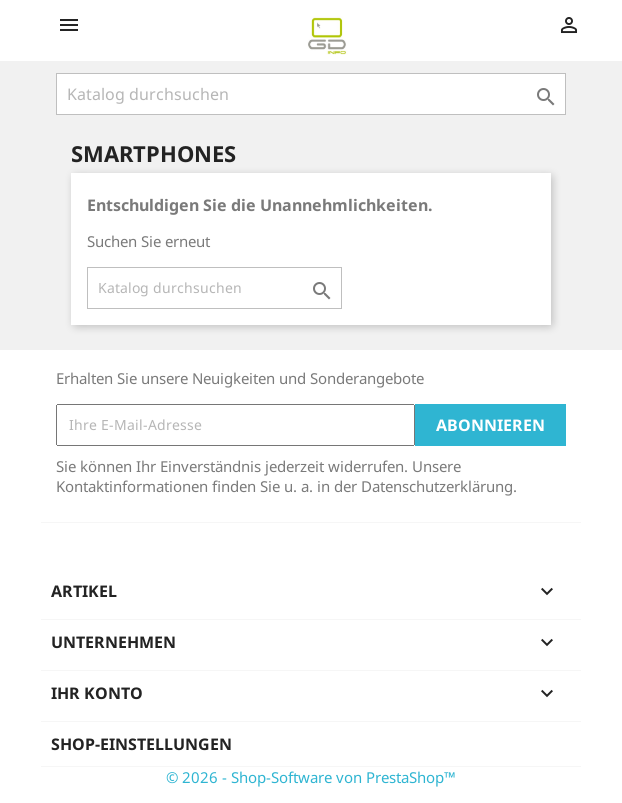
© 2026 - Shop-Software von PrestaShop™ (311, 777)
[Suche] (311, 94)
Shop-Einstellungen (141, 744)
